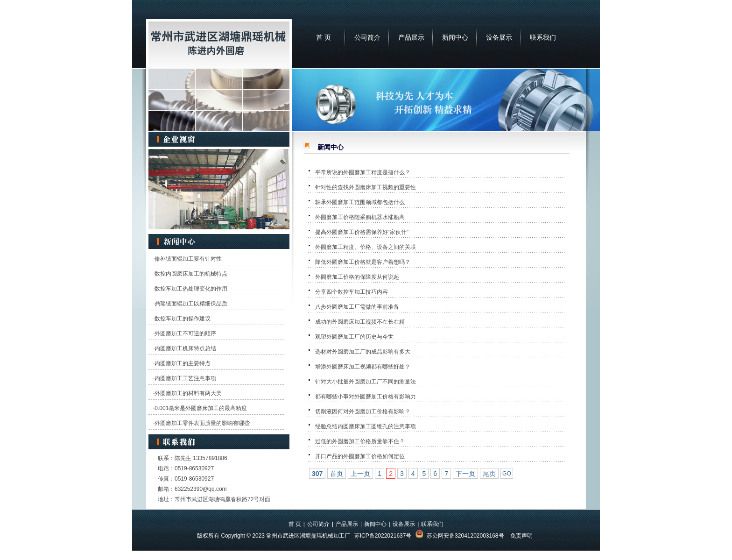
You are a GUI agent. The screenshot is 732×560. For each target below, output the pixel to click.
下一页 (465, 474)
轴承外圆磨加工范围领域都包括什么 (360, 202)
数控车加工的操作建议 (183, 319)
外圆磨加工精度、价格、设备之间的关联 (366, 247)
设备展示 (499, 37)
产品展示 (411, 37)
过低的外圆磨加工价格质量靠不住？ (360, 441)
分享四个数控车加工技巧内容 (352, 292)
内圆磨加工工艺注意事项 (185, 378)
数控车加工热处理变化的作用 (191, 289)
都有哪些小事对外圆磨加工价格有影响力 (366, 397)
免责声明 (521, 536)
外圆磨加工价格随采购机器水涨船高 (360, 217)
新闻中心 (455, 37)
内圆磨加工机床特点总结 (185, 348)
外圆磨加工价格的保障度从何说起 (357, 277)
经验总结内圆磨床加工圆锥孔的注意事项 (366, 426)
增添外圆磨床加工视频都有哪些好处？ (363, 367)
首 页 (324, 37)
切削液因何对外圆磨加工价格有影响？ (363, 411)
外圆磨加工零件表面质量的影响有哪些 (202, 423)
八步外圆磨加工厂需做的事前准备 (357, 307)
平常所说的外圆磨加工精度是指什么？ (363, 172)
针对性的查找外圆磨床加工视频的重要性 (366, 187)
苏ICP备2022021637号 (383, 536)
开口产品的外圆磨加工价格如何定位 (360, 456)
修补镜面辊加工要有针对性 (188, 259)
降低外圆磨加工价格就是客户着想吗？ (363, 262)
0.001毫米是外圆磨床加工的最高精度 (201, 408)
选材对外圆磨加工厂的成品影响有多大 (363, 352)
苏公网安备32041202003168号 (465, 536)
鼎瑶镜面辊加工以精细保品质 (191, 304)
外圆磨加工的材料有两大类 (188, 393)
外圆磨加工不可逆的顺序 (185, 333)
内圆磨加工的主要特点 (183, 363)
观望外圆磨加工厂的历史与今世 (354, 337)
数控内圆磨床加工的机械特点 (191, 274)
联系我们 (543, 37)
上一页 (360, 474)
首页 (337, 474)
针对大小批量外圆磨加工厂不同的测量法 (366, 382)
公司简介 (367, 37)
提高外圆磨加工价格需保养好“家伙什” (362, 232)
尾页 (489, 474)
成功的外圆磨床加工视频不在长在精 (360, 322)
